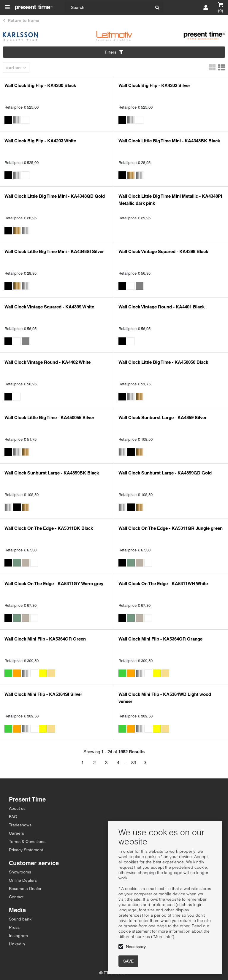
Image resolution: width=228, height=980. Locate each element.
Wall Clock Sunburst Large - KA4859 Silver (163, 417)
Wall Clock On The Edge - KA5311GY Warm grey (54, 584)
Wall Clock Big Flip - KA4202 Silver (154, 85)
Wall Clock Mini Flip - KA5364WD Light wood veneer (165, 698)
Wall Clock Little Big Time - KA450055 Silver (49, 417)
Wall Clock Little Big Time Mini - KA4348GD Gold (55, 196)
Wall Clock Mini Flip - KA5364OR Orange (160, 639)
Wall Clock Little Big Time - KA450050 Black (163, 362)
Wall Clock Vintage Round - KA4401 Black (161, 307)
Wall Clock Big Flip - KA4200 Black (40, 85)
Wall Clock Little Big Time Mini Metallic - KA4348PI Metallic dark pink (170, 200)
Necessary (136, 947)
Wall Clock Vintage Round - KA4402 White (47, 362)
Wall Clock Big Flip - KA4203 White (40, 141)
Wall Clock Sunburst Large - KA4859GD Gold (165, 473)
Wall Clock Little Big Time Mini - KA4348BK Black (169, 141)
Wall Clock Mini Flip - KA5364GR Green (45, 639)
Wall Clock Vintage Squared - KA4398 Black (163, 251)
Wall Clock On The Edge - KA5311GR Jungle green (171, 528)
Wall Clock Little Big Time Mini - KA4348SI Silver (54, 251)
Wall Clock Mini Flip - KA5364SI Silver (43, 694)
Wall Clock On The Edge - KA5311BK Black (49, 528)
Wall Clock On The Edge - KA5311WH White (163, 584)
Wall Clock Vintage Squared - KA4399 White (49, 307)
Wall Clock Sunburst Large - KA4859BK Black (52, 473)
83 (134, 763)
